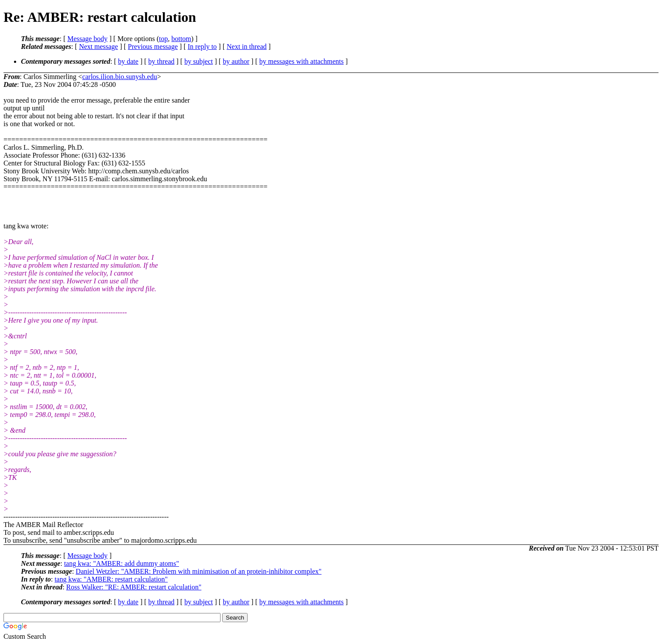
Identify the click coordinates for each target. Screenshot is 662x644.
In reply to (202, 46)
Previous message (153, 46)
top (163, 39)
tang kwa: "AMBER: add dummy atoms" (122, 563)
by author (236, 61)
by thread (162, 61)
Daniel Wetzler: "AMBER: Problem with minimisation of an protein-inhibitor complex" (198, 571)
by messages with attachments (302, 61)
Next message (98, 46)
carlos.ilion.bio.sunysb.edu (120, 77)
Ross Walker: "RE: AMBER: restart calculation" (134, 587)
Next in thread (247, 46)
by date (128, 61)
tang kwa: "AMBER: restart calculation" (111, 579)
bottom (181, 39)
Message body (87, 39)
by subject (198, 61)
